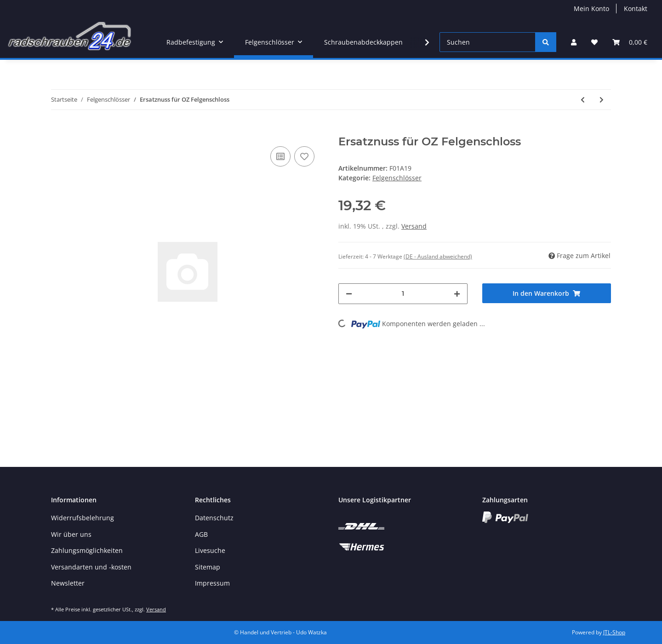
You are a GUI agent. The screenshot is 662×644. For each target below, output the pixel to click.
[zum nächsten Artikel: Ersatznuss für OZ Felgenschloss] (602, 100)
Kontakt (636, 9)
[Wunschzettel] (594, 42)
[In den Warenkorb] (58, 130)
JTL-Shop (614, 632)
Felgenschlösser (397, 178)
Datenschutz (214, 518)
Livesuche (210, 550)
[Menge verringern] (349, 294)
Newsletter (68, 583)
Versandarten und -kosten (91, 567)
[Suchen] (488, 42)
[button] (574, 42)
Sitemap (208, 567)
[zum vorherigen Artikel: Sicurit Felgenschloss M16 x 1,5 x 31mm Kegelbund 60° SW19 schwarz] (583, 100)
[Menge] (403, 294)
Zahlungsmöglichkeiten (87, 550)
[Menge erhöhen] (457, 294)
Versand (414, 226)
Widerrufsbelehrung (83, 518)
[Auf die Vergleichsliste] (280, 156)
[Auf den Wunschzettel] (304, 156)
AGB (201, 534)
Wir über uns (71, 534)
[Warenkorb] (630, 42)
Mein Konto (591, 9)
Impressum (212, 583)
